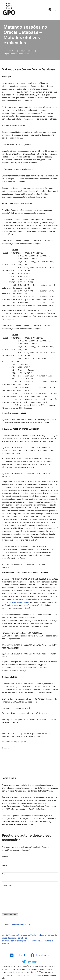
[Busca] (50, 10)
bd (13, 925)
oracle (27, 925)
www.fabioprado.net (11, 806)
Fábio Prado (12, 51)
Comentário (8, 885)
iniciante (21, 925)
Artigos (6, 54)
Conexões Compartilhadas (17, 602)
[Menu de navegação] (55, 10)
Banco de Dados (16, 54)
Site (4, 874)
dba (16, 925)
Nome (5, 857)
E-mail (5, 865)
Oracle (26, 54)
